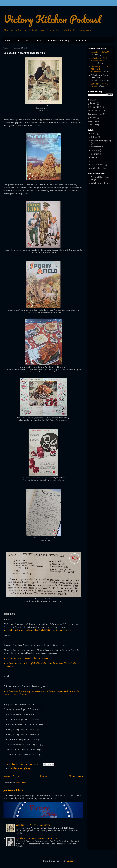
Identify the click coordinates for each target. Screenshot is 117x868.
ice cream (95, 154)
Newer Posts (11, 776)
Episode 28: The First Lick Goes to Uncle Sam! (36, 838)
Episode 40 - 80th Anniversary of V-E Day (100, 61)
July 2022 (92, 118)
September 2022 (95, 114)
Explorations (80, 40)
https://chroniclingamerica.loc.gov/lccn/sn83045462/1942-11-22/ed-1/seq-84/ (37, 630)
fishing (94, 137)
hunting (95, 150)
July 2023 (92, 103)
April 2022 (93, 125)
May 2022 (93, 121)
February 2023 (95, 107)
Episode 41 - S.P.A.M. (100, 52)
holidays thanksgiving (20, 768)
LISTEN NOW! (22, 40)
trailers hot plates (99, 168)
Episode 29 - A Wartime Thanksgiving (24, 53)
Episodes (38, 40)
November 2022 (95, 110)
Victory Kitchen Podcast (52, 19)
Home (8, 40)
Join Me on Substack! (14, 790)
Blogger (70, 861)
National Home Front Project (101, 178)
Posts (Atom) (22, 783)
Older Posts (76, 776)
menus (94, 157)
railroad (95, 161)
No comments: (32, 764)
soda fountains (98, 165)
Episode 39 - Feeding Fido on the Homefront (100, 69)
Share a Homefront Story (58, 40)
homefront (96, 147)
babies (94, 134)
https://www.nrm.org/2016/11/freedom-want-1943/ (26, 658)
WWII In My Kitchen (101, 183)
